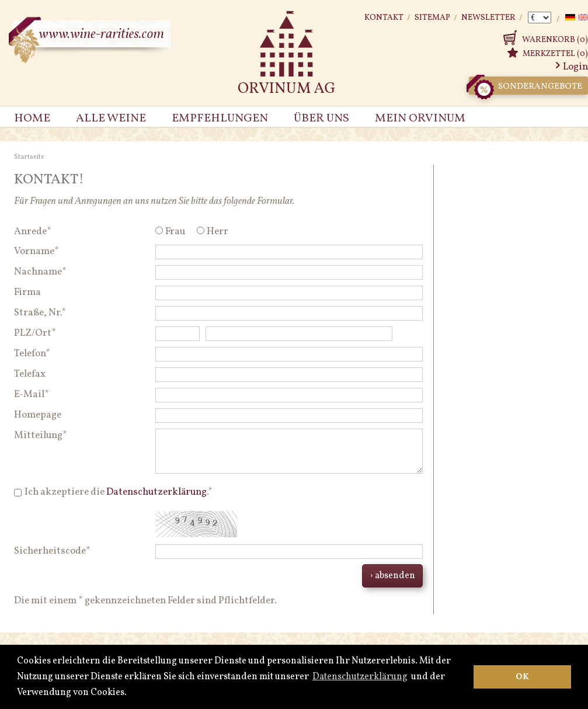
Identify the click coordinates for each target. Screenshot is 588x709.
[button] (130, 693)
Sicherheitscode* (52, 551)
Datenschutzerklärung (360, 677)
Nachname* (40, 272)
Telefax (30, 374)
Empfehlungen (220, 119)
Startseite (29, 157)
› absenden (392, 576)
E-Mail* (32, 395)
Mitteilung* (41, 435)
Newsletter (488, 18)
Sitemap (432, 18)
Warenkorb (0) (555, 40)
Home (32, 119)
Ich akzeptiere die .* (119, 492)
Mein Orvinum (420, 119)
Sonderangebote (526, 86)
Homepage (38, 415)
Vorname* (36, 251)
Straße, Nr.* (40, 313)
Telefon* (32, 354)
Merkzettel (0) (555, 54)
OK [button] (522, 677)
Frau (175, 232)
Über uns (321, 119)
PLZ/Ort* (35, 333)
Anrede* (33, 232)
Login (575, 67)
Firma (27, 292)
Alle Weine (111, 119)
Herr (218, 232)
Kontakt (384, 18)
